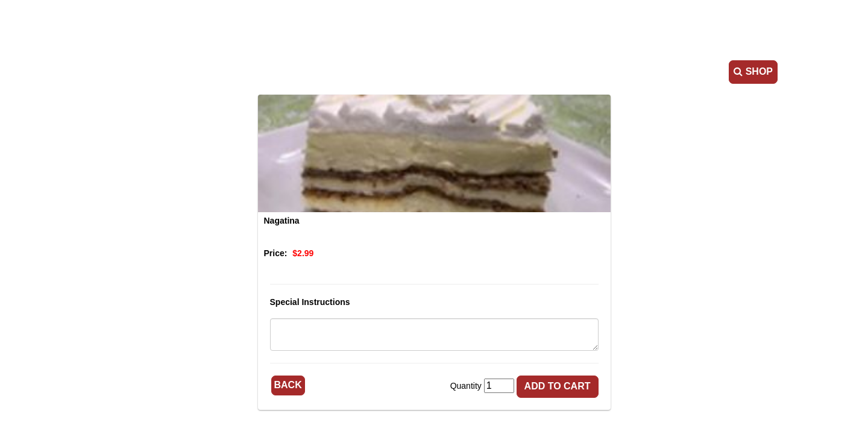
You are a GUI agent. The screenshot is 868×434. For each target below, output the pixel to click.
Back (288, 385)
